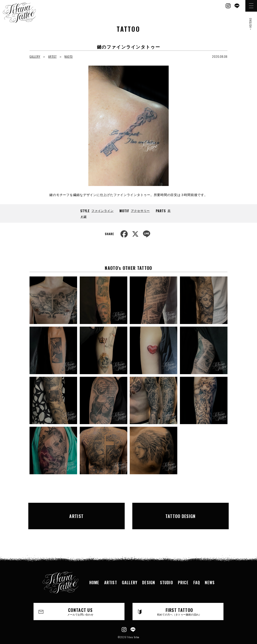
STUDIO (167, 572)
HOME (94, 572)
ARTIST (52, 56)
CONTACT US (80, 601)
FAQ (197, 572)
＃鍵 (84, 216)
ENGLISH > (251, 24)
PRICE (183, 572)
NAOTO (69, 56)
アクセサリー (140, 210)
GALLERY (35, 56)
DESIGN (149, 572)
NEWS (210, 572)
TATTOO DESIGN (181, 511)
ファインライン (102, 210)
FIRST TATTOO (179, 601)
